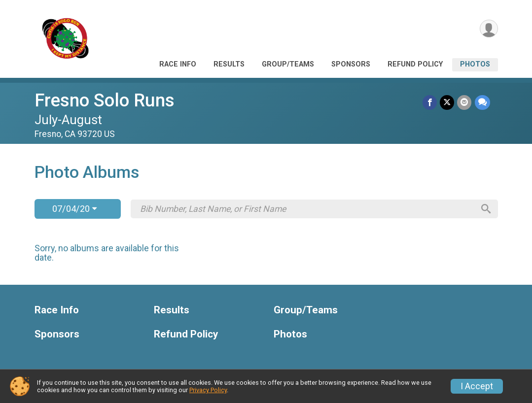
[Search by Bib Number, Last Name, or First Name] (307, 209)
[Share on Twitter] (447, 102)
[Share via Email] (465, 102)
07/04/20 (74, 209)
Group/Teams (288, 64)
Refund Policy (415, 64)
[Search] (486, 209)
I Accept (477, 386)
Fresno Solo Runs (105, 100)
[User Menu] (489, 29)
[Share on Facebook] (430, 102)
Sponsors (351, 64)
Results (229, 64)
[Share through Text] (482, 102)
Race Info (178, 64)
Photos (475, 64)
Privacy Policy (208, 390)
